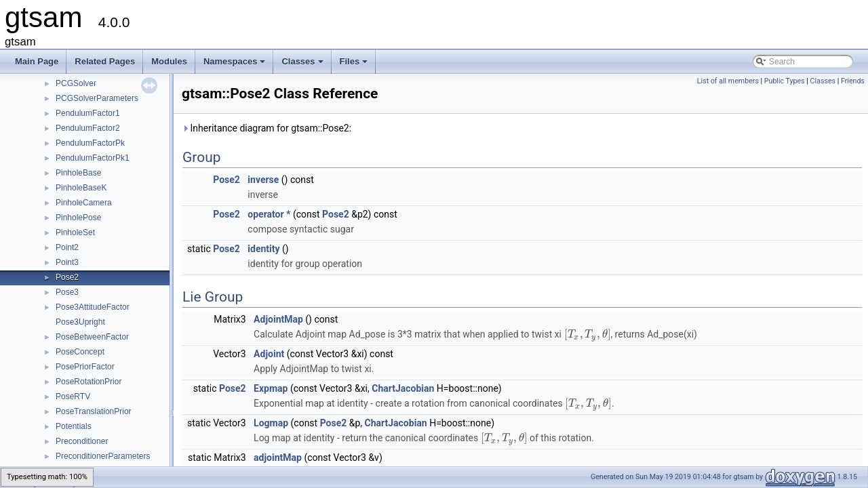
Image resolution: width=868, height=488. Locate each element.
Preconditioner (82, 441)
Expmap (271, 388)
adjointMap (278, 457)
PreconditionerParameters (103, 456)
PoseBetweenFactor (92, 337)
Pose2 (67, 277)
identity (263, 249)
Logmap (271, 423)
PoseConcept (80, 352)
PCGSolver (76, 83)
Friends (853, 81)
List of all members (728, 81)
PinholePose (78, 218)
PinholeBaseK (81, 188)
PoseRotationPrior (88, 382)
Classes (303, 65)
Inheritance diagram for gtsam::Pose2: (267, 128)
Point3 (67, 262)
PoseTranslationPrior (94, 411)
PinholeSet (75, 232)
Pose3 (67, 292)
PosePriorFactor (85, 367)
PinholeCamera (84, 203)
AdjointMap (278, 319)
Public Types (785, 81)
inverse (263, 180)
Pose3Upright (80, 322)
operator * (269, 214)
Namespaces (236, 65)
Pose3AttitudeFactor (93, 307)
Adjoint (269, 354)
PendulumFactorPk (90, 143)
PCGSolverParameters (97, 98)
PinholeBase (78, 173)
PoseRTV (73, 396)
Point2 (67, 247)
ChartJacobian (403, 388)
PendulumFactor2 (88, 128)
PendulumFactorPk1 (93, 158)
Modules (169, 61)
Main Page (37, 61)
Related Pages (105, 61)
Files (355, 65)
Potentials (74, 426)
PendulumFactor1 (88, 113)
